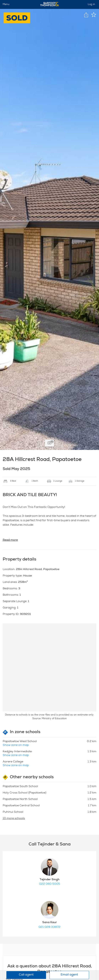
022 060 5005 (50, 884)
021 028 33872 (49, 927)
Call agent (26, 975)
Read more (10, 540)
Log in (91, 4)
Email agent (69, 975)
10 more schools (14, 819)
